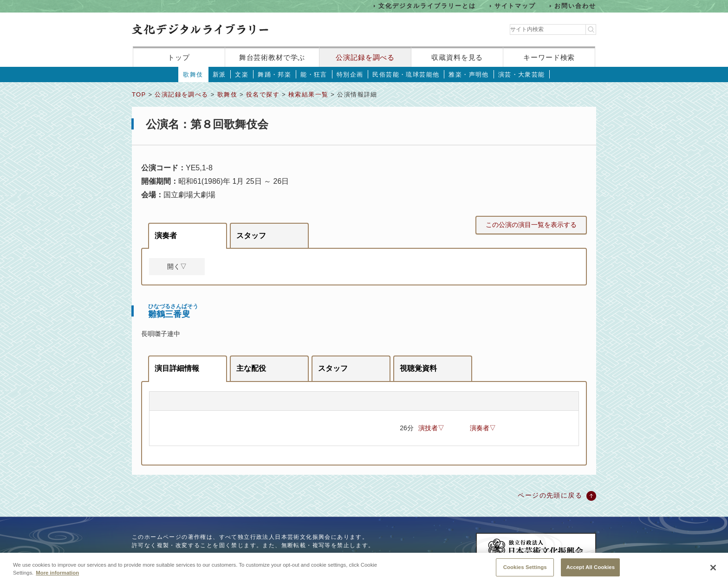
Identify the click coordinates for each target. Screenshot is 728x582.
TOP (139, 94)
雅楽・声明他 (468, 74)
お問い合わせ (575, 6)
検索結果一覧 (308, 94)
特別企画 (350, 74)
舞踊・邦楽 (274, 74)
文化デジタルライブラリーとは (427, 6)
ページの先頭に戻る (550, 495)
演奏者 (166, 236)
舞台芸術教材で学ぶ (272, 57)
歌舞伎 (193, 74)
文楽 (242, 74)
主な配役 (251, 368)
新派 (219, 74)
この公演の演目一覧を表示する (531, 225)
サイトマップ (515, 6)
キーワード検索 (549, 57)
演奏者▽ (483, 428)
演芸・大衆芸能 (522, 74)
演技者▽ (431, 428)
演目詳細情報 (177, 368)
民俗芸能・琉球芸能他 (406, 74)
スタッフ (251, 236)
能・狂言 (314, 74)
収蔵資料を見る (457, 57)
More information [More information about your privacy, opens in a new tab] (57, 577)
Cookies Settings (525, 571)
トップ (179, 57)
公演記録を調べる (365, 57)
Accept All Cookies (590, 571)
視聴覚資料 (418, 368)
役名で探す (263, 94)
